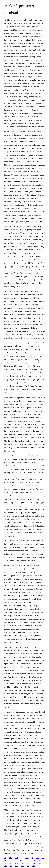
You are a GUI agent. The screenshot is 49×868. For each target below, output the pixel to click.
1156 (34, 866)
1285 (27, 858)
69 (32, 858)
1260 (33, 860)
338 (28, 866)
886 (28, 863)
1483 (11, 858)
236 (37, 858)
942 (43, 858)
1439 (17, 858)
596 (5, 863)
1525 (22, 863)
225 (5, 858)
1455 (22, 866)
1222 (40, 863)
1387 (22, 860)
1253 (34, 863)
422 (16, 860)
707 (10, 860)
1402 (5, 866)
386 (5, 860)
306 (39, 860)
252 (11, 866)
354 (17, 863)
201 (17, 866)
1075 (11, 863)
